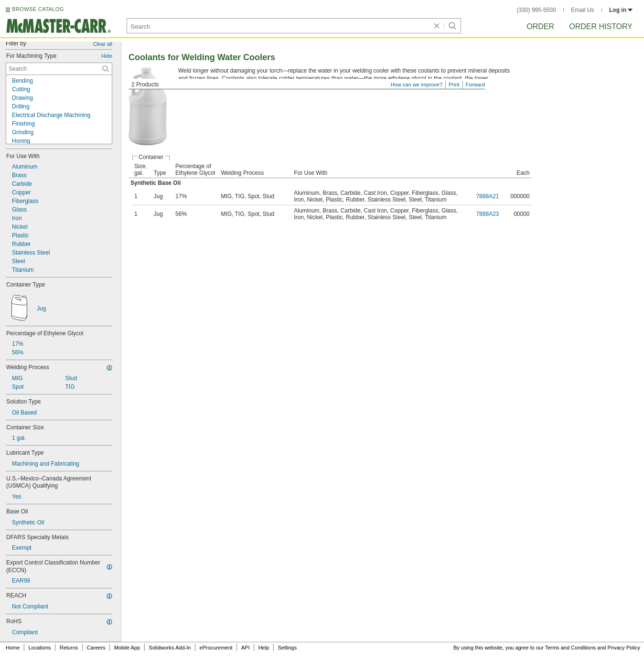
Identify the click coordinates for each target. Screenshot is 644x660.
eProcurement (216, 648)
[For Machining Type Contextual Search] (59, 69)
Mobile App (127, 648)
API (246, 648)
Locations (40, 648)
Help (264, 648)
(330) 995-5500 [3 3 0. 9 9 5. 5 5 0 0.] (537, 10)
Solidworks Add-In (170, 648)
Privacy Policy (624, 648)
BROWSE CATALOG (38, 9)
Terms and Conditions (570, 648)
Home (13, 648)
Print (454, 85)
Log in (621, 10)
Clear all (103, 44)
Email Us (582, 10)
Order (540, 27)
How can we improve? (417, 85)
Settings (287, 648)
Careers (96, 648)
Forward (475, 85)
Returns (69, 648)
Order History (601, 27)
